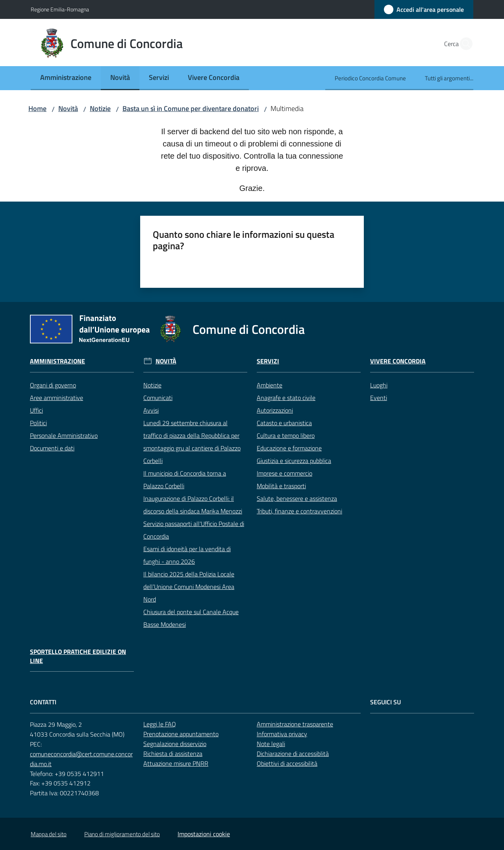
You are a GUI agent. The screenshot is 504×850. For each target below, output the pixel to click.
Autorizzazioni (275, 410)
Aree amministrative (57, 398)
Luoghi (379, 385)
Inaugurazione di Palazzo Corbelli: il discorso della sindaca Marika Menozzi (193, 505)
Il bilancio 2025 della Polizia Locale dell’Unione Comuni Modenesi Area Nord (189, 587)
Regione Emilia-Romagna (60, 9)
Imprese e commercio (284, 473)
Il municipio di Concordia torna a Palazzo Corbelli (185, 480)
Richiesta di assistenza (173, 754)
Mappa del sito (49, 834)
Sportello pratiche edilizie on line (78, 656)
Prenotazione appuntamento (181, 734)
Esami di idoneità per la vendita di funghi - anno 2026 (187, 555)
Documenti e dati (52, 448)
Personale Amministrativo (64, 435)
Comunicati (158, 398)
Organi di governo (53, 385)
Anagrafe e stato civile (286, 398)
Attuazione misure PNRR (176, 763)
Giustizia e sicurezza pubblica (294, 461)
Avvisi (151, 410)
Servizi (268, 361)
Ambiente (270, 385)
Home (37, 108)
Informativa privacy (282, 734)
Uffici (36, 410)
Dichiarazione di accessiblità (293, 754)
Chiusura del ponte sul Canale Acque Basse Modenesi (191, 618)
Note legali (271, 744)
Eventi (379, 398)
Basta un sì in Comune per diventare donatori (191, 108)
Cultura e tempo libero (286, 435)
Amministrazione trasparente (295, 724)
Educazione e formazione (289, 448)
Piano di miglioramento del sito (122, 834)
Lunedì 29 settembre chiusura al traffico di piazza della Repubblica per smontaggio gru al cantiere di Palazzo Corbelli (192, 442)
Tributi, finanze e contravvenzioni (299, 511)
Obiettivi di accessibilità (287, 763)
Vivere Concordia (398, 361)
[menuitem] (66, 78)
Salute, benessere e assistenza (297, 498)
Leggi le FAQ (160, 724)
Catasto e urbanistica (284, 423)
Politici (38, 423)
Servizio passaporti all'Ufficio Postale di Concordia (194, 530)
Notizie (100, 108)
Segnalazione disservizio (175, 744)
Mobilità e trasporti (281, 486)
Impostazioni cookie (204, 834)
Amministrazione (57, 361)
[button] (464, 44)
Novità (68, 108)
